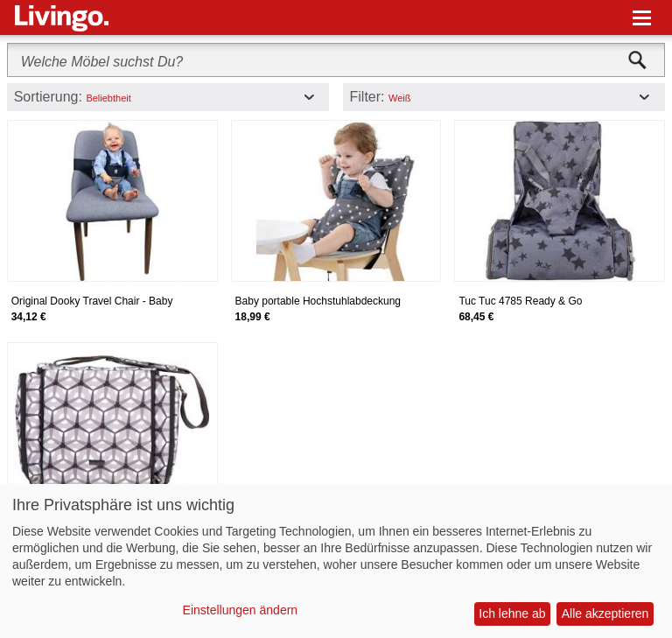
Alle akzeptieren (605, 613)
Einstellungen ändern (241, 610)
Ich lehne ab (512, 613)
